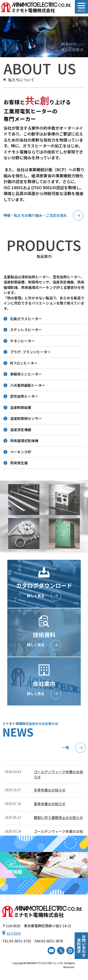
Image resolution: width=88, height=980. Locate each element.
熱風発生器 (19, 482)
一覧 (66, 747)
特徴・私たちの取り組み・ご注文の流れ (35, 215)
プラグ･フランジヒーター (30, 371)
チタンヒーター (22, 360)
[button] (40, 53)
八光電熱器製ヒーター (28, 404)
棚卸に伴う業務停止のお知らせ (58, 834)
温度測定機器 (21, 449)
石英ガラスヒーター (26, 338)
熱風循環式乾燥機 (24, 460)
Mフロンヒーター (24, 382)
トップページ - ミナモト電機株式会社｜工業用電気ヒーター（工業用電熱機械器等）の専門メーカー (36, 8)
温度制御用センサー (26, 438)
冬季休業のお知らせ (50, 806)
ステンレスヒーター (26, 349)
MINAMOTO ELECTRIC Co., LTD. (45, 963)
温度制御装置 (21, 427)
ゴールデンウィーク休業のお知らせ (58, 791)
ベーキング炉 (21, 471)
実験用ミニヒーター (26, 394)
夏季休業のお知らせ (50, 820)
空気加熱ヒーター (24, 416)
